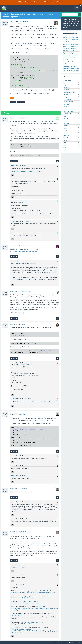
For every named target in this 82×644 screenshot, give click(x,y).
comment (52, 121)
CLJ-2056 (15, 124)
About (35, 2)
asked (11, 21)
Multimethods (69, 102)
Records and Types (70, 92)
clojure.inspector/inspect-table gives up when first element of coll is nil (70, 55)
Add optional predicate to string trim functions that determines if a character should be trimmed (70, 47)
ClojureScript (67, 136)
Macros (66, 90)
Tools (64, 143)
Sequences (68, 97)
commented (14, 166)
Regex (66, 126)
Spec (66, 128)
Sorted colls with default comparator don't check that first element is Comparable (71, 69)
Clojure (21, 21)
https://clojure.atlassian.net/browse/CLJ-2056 (24, 251)
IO (65, 116)
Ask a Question (38, 9)
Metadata (67, 107)
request (12, 98)
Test (66, 131)
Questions (18, 9)
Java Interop (68, 114)
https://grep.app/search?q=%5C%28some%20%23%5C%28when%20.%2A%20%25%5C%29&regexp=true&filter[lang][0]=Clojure (34, 608)
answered (13, 118)
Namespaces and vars (71, 109)
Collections (68, 95)
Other (64, 148)
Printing (67, 123)
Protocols (67, 104)
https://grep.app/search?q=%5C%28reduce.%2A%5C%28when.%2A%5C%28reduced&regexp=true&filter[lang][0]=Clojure (34, 617)
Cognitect (62, 643)
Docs (66, 133)
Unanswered (24, 9)
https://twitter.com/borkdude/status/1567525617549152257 (27, 172)
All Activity (11, 9)
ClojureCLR (66, 138)
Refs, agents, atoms (70, 111)
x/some (42, 418)
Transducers (68, 99)
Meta (64, 145)
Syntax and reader (70, 85)
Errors (66, 119)
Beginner (65, 150)
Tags (31, 9)
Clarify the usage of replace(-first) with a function (69, 62)
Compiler (67, 87)
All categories (67, 80)
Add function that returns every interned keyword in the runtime (70, 39)
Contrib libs (66, 140)
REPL (66, 121)
